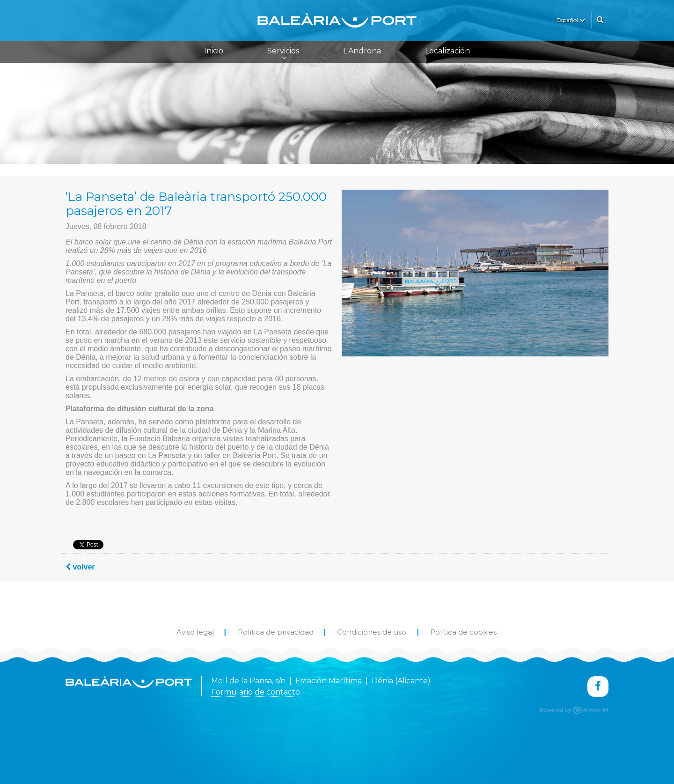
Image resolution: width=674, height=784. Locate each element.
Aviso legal (195, 632)
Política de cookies (463, 632)
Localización (447, 51)
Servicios (283, 54)
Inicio (214, 51)
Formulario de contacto (256, 692)
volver (80, 567)
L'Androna (362, 51)
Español (571, 20)
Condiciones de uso (372, 632)
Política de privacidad (276, 632)
